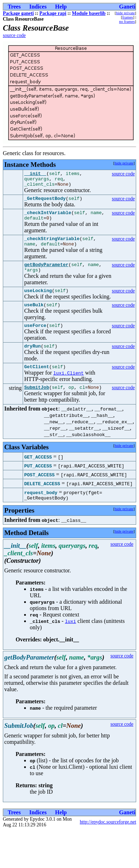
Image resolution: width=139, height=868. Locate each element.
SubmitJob (37, 404)
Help (61, 7)
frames (128, 17)
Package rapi (53, 13)
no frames (127, 21)
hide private (125, 13)
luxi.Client (68, 389)
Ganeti (127, 7)
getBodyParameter (46, 274)
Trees (14, 7)
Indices (38, 7)
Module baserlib (89, 13)
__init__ (35, 174)
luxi (70, 639)
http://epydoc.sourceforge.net (108, 840)
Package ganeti (18, 13)
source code (14, 35)
